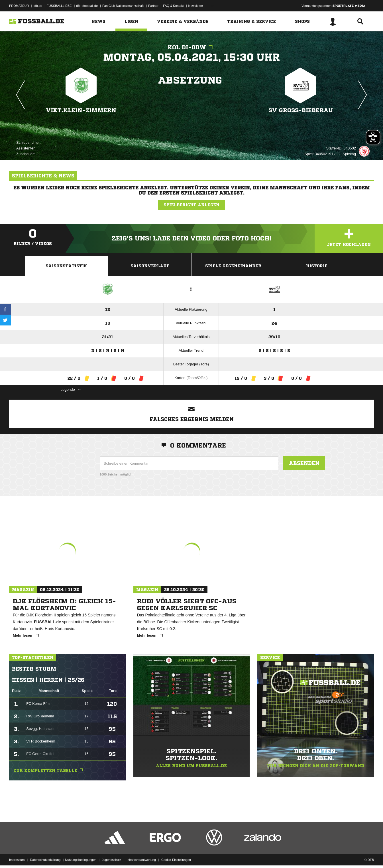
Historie (317, 266)
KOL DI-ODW (191, 47)
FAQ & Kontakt (173, 6)
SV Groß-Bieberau (301, 110)
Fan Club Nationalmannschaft (123, 6)
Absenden (304, 463)
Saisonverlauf (150, 266)
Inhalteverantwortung (141, 855)
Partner (153, 6)
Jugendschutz (111, 855)
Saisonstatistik (66, 266)
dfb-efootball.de (87, 6)
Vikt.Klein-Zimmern (81, 110)
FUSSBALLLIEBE (59, 6)
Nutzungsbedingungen (81, 855)
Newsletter (196, 6)
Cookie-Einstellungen (176, 855)
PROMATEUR (19, 6)
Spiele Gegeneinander (233, 266)
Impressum (17, 855)
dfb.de (38, 6)
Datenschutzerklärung (45, 855)
